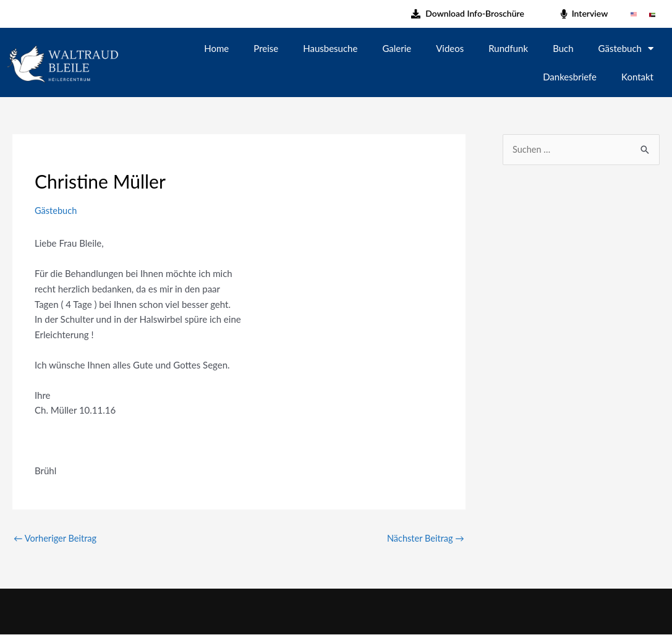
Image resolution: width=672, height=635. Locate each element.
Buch (563, 48)
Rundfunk (508, 48)
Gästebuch (626, 48)
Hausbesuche (330, 48)
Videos (450, 48)
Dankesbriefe (570, 77)
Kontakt (637, 77)
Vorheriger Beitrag (56, 538)
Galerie (397, 48)
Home (216, 48)
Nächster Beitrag (424, 538)
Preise (266, 48)
